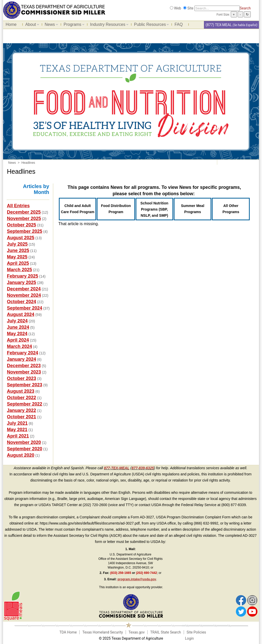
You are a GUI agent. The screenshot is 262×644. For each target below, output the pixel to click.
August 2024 (21, 314)
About (31, 25)
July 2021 (17, 423)
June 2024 (18, 327)
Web (178, 8)
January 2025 (21, 282)
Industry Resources (108, 25)
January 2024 (21, 359)
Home (11, 24)
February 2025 (23, 276)
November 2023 (24, 372)
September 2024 (25, 308)
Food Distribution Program (116, 209)
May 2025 (17, 257)
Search (245, 8)
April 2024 (18, 340)
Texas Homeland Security (103, 632)
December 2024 (24, 289)
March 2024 (19, 346)
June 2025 (18, 250)
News (50, 25)
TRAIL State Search (166, 632)
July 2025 (17, 244)
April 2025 (18, 263)
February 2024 (23, 353)
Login (189, 638)
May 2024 (17, 334)
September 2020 (25, 449)
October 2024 (21, 302)
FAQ (179, 24)
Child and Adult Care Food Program (78, 209)
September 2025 (25, 231)
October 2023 (21, 378)
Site (190, 8)
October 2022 (21, 398)
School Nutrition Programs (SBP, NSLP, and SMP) (154, 209)
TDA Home (68, 632)
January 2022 (21, 410)
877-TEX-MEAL (117, 468)
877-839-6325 (143, 468)
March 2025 (19, 270)
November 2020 (24, 442)
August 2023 (21, 391)
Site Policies (196, 632)
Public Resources (150, 25)
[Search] (217, 8)
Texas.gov (137, 632)
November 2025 (24, 219)
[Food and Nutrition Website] (54, 10)
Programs (73, 25)
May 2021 (17, 430)
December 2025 (24, 212)
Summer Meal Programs (193, 209)
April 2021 (18, 436)
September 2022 (25, 404)
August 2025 (21, 238)
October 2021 (21, 417)
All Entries (18, 206)
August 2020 (21, 455)
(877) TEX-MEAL (219, 25)
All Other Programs (231, 209)
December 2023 (24, 366)
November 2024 (24, 295)
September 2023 (25, 385)
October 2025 (21, 225)
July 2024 (17, 321)
